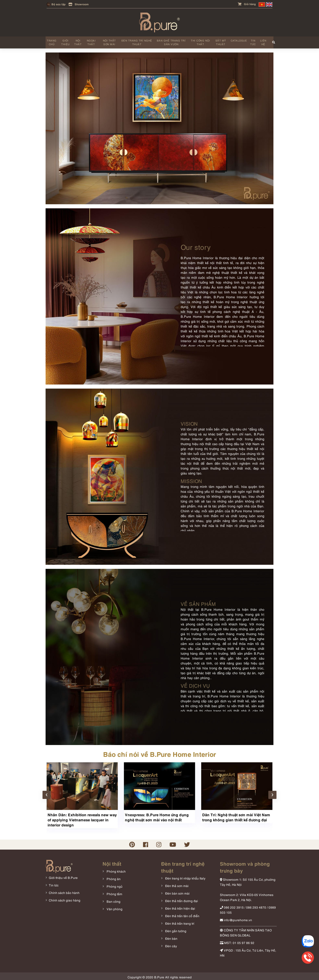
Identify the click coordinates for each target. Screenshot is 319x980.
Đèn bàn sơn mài (177, 892)
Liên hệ (262, 42)
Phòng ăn (113, 877)
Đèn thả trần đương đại (181, 899)
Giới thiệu (66, 42)
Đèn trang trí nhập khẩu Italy (185, 877)
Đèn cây (171, 944)
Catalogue (238, 40)
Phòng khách (116, 870)
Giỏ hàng (247, 4)
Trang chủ (52, 42)
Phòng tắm (114, 892)
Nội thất (78, 42)
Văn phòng (114, 907)
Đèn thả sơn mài (176, 884)
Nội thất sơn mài (109, 42)
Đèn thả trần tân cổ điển (182, 914)
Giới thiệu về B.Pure (63, 876)
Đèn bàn (171, 937)
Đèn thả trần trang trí (179, 922)
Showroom (79, 4)
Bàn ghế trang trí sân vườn (171, 42)
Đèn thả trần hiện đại (180, 907)
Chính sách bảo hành (64, 891)
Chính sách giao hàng (65, 899)
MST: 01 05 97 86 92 (237, 941)
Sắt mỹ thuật (220, 42)
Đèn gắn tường (175, 929)
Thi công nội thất (200, 42)
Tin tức (252, 42)
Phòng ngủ (114, 885)
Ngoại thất (91, 42)
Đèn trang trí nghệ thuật (136, 42)
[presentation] (47, 793)
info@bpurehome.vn (236, 918)
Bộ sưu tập (56, 4)
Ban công (113, 900)
